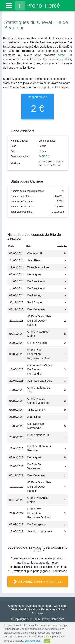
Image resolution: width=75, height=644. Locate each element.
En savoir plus (32, 641)
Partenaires (48, 609)
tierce (61, 55)
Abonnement (16, 606)
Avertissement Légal (39, 606)
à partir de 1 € (37, 583)
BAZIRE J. (44, 156)
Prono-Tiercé (37, 6)
